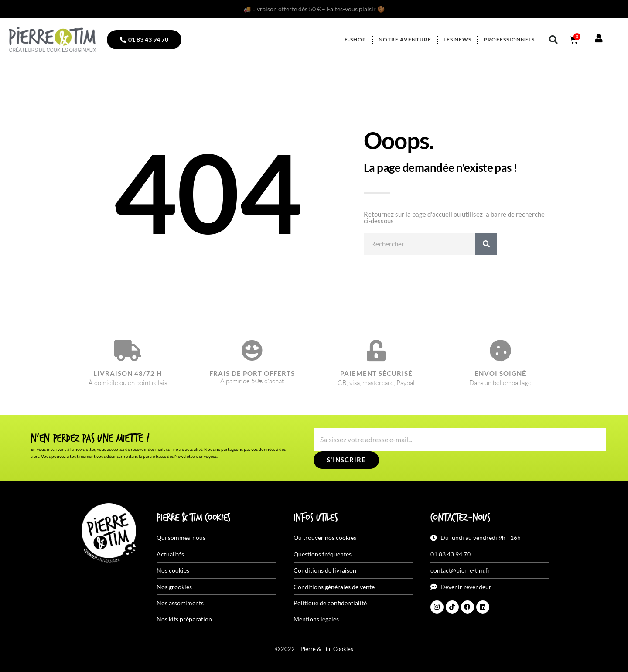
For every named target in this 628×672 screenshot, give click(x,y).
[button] (553, 40)
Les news (457, 39)
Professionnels (509, 39)
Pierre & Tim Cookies (194, 518)
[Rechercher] (486, 244)
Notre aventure (405, 39)
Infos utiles (316, 518)
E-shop (355, 39)
